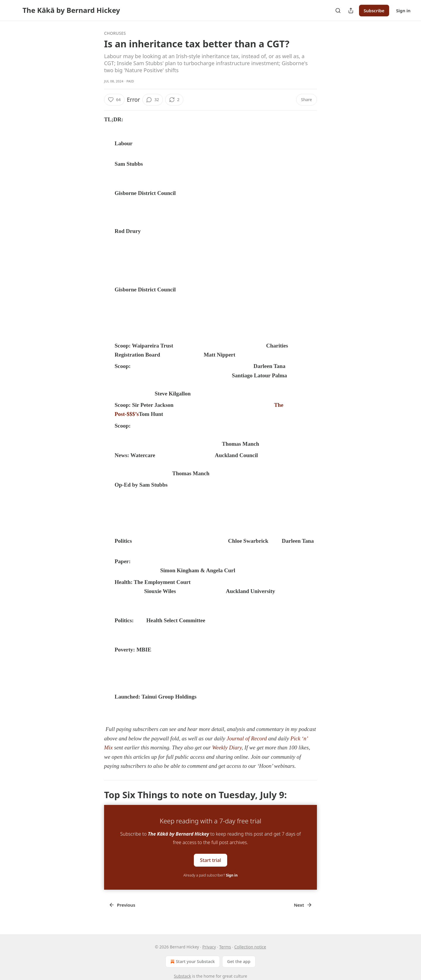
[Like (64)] (114, 100)
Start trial (210, 860)
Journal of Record (247, 738)
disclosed (164, 650)
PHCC (147, 571)
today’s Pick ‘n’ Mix (128, 331)
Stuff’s (145, 394)
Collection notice (250, 947)
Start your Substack (192, 962)
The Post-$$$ (192, 485)
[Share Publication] (351, 11)
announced (211, 697)
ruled (199, 582)
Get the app (239, 961)
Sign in (403, 11)
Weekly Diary (227, 747)
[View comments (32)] (153, 100)
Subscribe (374, 11)
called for (218, 621)
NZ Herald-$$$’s (183, 355)
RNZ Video (128, 550)
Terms (225, 947)
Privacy (209, 947)
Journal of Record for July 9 (170, 517)
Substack (183, 976)
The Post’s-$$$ (202, 444)
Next (303, 905)
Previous (122, 905)
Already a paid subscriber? (210, 875)
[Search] (338, 11)
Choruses (115, 33)
